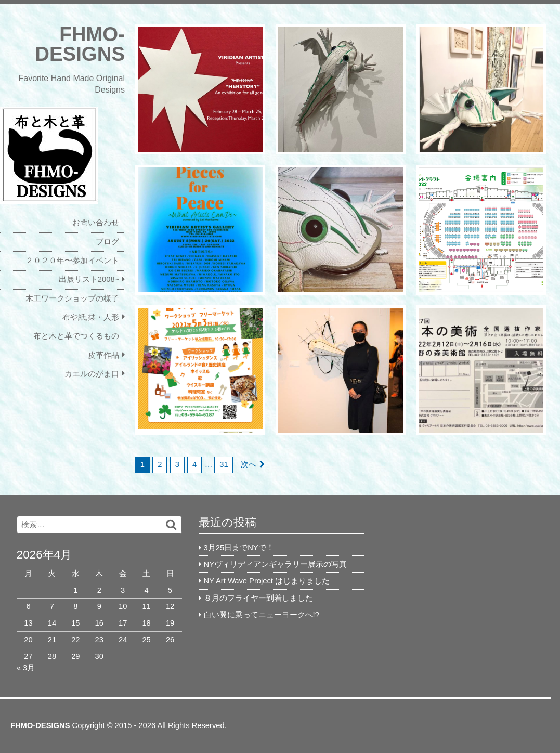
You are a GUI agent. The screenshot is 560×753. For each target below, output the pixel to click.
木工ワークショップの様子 (72, 298)
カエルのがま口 (92, 374)
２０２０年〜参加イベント (72, 261)
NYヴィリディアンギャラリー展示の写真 (275, 564)
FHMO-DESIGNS (80, 44)
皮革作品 (103, 355)
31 (224, 464)
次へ (249, 464)
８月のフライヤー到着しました (258, 598)
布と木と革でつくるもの (76, 336)
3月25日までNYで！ (239, 548)
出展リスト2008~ (89, 279)
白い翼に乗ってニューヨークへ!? (262, 615)
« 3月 (26, 668)
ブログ (107, 242)
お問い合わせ (96, 223)
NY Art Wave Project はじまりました (267, 581)
